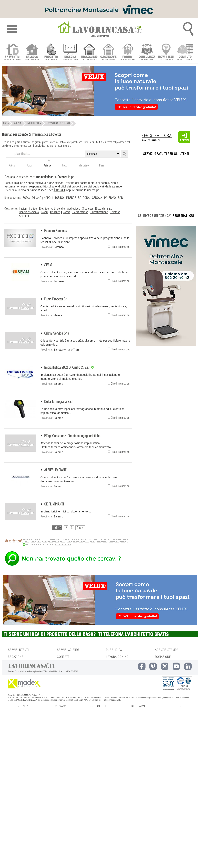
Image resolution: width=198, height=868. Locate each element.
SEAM (48, 265)
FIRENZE (71, 198)
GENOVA (97, 198)
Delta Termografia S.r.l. (59, 402)
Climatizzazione (99, 212)
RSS (178, 706)
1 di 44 (57, 528)
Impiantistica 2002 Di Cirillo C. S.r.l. (68, 368)
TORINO (59, 198)
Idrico (34, 209)
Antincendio (58, 209)
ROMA (26, 198)
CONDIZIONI (22, 706)
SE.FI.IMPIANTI (54, 504)
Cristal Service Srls (56, 334)
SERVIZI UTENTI (18, 650)
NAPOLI (48, 198)
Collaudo (55, 212)
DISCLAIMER (139, 706)
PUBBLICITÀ (114, 650)
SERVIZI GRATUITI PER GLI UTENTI (166, 154)
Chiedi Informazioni (119, 246)
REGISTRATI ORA (157, 136)
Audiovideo (74, 209)
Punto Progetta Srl (56, 299)
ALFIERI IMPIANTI (56, 470)
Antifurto (24, 216)
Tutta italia (59, 190)
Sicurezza (87, 209)
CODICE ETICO (100, 706)
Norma (66, 212)
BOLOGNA (84, 198)
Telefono (115, 212)
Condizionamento (29, 212)
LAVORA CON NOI (118, 657)
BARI (121, 198)
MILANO (37, 198)
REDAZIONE (16, 657)
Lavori (44, 212)
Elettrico (44, 209)
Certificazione (80, 212)
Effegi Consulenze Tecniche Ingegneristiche (72, 436)
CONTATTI (64, 657)
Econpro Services (55, 231)
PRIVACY (61, 706)
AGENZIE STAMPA (167, 650)
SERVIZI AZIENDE (68, 650)
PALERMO (110, 198)
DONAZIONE (163, 657)
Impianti (24, 209)
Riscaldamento (104, 209)
